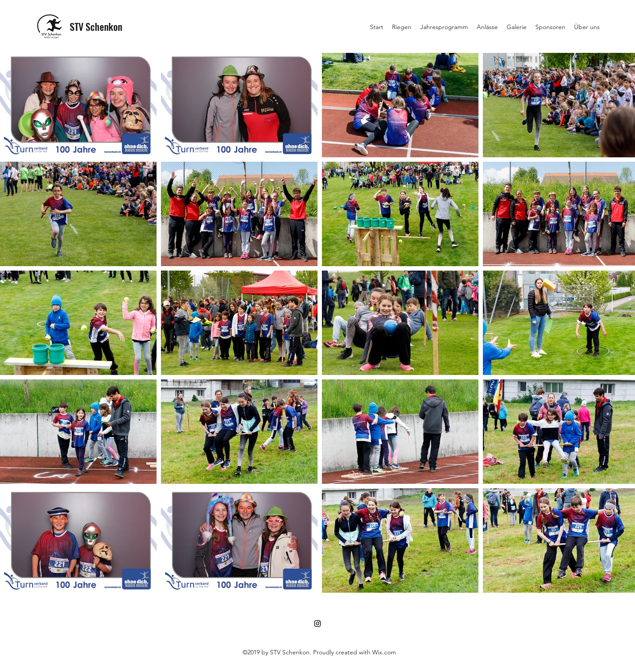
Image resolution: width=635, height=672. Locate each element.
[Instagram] (317, 624)
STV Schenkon (96, 26)
